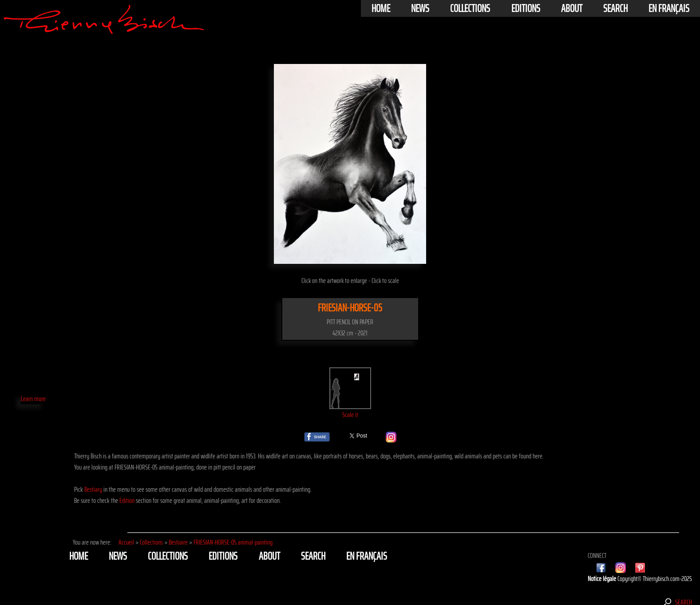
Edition (127, 500)
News (420, 8)
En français (669, 8)
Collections (470, 8)
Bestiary (93, 489)
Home (381, 8)
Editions (526, 8)
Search (615, 8)
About (572, 8)
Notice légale (603, 579)
